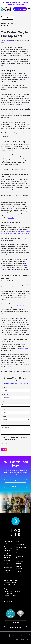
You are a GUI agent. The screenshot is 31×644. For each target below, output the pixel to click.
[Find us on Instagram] (17, 26)
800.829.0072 (8, 602)
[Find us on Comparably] (5, 26)
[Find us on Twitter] (11, 26)
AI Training (7, 561)
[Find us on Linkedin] (2, 26)
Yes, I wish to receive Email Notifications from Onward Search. (15, 438)
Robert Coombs (6, 41)
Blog (18, 541)
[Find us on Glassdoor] (8, 26)
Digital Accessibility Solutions (8, 556)
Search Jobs (20, 544)
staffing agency (24, 348)
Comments (4, 424)
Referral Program (19, 567)
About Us (19, 553)
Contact (19, 572)
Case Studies (8, 567)
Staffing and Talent (8, 542)
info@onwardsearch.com (12, 600)
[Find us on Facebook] (14, 26)
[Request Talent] (15, 628)
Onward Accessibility (10, 583)
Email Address (5, 402)
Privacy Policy (6, 634)
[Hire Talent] (15, 481)
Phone (3, 409)
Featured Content (7, 571)
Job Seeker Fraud (16, 636)
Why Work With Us (21, 549)
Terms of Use (16, 634)
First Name (4, 387)
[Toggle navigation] (29, 9)
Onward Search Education (12, 585)
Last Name (4, 395)
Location (4, 417)
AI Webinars (8, 564)
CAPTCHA (4, 443)
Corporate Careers (19, 562)
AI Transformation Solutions (9, 548)
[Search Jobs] (15, 486)
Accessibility (26, 634)
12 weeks (11, 218)
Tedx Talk (21, 75)
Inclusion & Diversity (20, 557)
